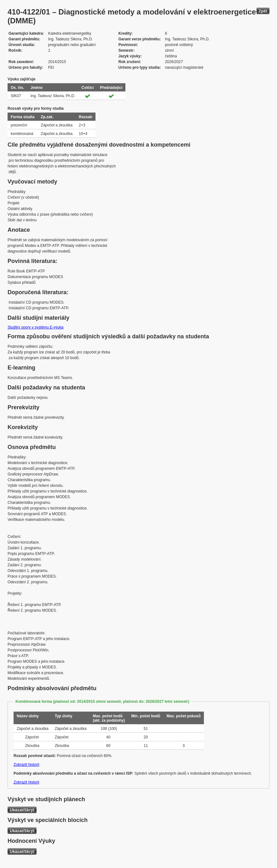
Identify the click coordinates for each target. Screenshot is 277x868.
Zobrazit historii (26, 765)
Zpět (263, 11)
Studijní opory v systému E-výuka (35, 327)
